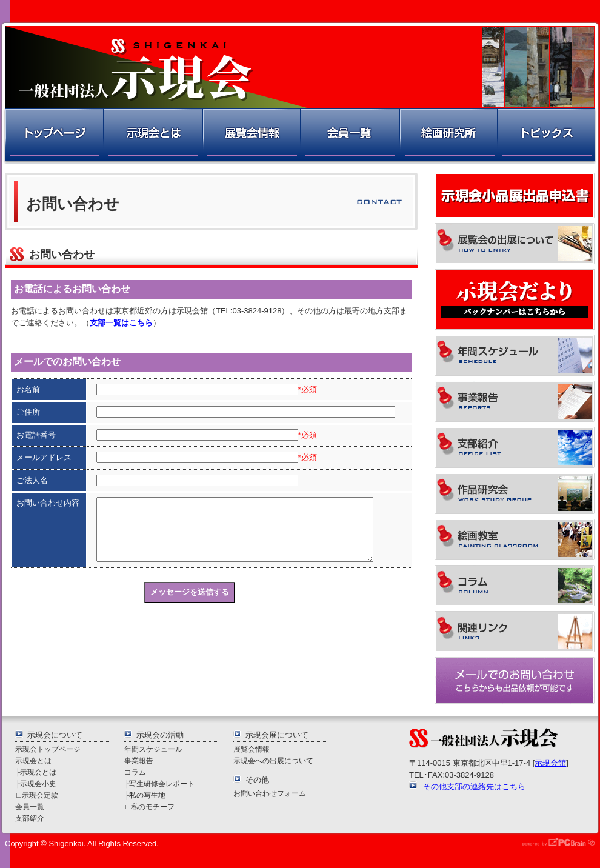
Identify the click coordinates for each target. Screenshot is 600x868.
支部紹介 (30, 818)
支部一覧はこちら (121, 323)
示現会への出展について (273, 760)
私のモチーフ (153, 806)
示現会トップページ (48, 749)
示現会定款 (40, 795)
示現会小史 (38, 783)
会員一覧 (349, 136)
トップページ (53, 136)
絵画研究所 (448, 136)
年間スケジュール (153, 749)
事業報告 (139, 760)
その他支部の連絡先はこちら (474, 786)
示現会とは (152, 136)
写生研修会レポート (162, 783)
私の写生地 (147, 795)
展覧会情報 (251, 136)
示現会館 (550, 763)
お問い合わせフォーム (270, 793)
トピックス (547, 136)
